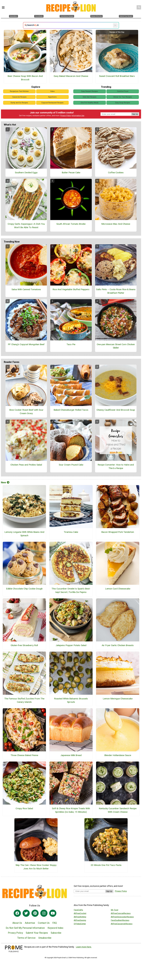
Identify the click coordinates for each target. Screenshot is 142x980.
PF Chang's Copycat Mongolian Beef (26, 344)
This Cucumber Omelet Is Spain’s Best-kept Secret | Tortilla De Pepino (71, 590)
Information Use (78, 116)
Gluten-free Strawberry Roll (24, 645)
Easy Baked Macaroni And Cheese (71, 76)
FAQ (55, 923)
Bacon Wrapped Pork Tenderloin (118, 532)
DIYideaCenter (80, 924)
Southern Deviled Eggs (26, 173)
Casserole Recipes (19, 97)
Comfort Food (123, 91)
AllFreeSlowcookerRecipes (122, 917)
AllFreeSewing (80, 920)
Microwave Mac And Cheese (116, 224)
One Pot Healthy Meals (90, 103)
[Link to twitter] (26, 913)
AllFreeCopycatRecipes (121, 913)
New (5, 482)
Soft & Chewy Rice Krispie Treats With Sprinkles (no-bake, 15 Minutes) (71, 810)
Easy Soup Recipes (123, 103)
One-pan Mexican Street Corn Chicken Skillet (116, 346)
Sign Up (135, 114)
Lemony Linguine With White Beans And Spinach (24, 534)
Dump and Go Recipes (19, 103)
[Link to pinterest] (35, 913)
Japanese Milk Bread (71, 755)
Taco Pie (71, 344)
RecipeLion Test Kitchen (19, 91)
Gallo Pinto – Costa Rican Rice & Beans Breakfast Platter (116, 291)
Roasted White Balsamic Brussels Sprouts (71, 700)
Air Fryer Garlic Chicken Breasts (118, 645)
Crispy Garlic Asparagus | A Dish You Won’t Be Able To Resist (26, 226)
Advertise (30, 923)
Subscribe (56, 933)
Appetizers (52, 97)
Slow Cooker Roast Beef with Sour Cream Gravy (26, 412)
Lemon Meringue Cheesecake (118, 699)
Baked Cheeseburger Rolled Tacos (71, 410)
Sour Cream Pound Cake (71, 465)
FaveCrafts (78, 910)
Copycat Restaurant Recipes (52, 103)
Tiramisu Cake (71, 532)
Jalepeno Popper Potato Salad (71, 645)
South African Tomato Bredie (71, 224)
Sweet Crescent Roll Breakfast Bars (117, 76)
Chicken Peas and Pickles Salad (26, 465)
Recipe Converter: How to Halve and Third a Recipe (116, 466)
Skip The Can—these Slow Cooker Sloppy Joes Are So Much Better (36, 867)
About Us (17, 923)
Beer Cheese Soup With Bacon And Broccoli (25, 78)
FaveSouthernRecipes (120, 920)
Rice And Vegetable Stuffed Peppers (71, 289)
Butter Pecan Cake (71, 173)
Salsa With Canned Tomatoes (26, 289)
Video (52, 91)
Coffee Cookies (116, 173)
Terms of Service (26, 938)
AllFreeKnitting (80, 917)
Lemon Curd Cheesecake (118, 589)
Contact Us (44, 923)
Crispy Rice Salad (24, 808)
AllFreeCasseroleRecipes (122, 924)
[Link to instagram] (44, 913)
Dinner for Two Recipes (123, 97)
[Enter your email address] (90, 891)
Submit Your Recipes (37, 933)
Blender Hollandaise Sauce (118, 755)
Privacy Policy (66, 116)
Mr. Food (114, 910)
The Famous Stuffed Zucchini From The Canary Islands (24, 700)
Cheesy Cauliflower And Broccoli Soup (116, 410)
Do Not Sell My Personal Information (25, 928)
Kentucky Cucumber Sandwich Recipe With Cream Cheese (118, 810)
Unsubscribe (45, 938)
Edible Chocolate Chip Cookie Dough (24, 589)
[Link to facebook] (17, 913)
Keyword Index (55, 928)
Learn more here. (84, 947)
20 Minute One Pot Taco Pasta (106, 865)
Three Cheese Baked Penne (24, 755)
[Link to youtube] (53, 913)
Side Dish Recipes (90, 97)
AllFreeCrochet (80, 913)
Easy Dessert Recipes (90, 91)
